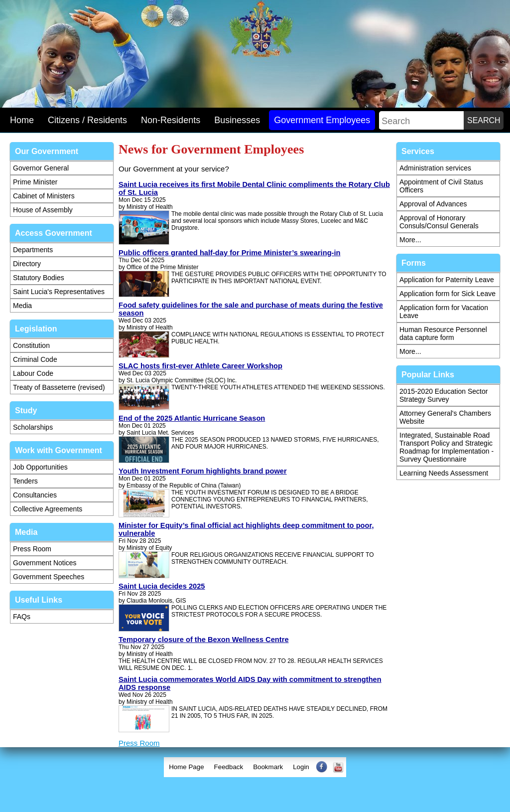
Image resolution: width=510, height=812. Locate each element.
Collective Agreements (48, 509)
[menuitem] (186, 767)
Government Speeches (49, 577)
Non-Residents (171, 120)
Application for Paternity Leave (447, 280)
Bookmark (268, 767)
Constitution (31, 345)
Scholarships (33, 427)
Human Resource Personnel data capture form (443, 333)
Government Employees (322, 120)
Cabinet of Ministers (44, 196)
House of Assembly (43, 210)
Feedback (229, 767)
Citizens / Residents (87, 120)
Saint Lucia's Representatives (59, 292)
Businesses (237, 120)
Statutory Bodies (39, 278)
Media (22, 306)
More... (410, 240)
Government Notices (45, 563)
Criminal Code (35, 359)
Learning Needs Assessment (444, 473)
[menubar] (255, 767)
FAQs (22, 617)
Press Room (32, 549)
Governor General (41, 168)
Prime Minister (35, 182)
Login (301, 767)
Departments (33, 250)
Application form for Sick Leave (447, 294)
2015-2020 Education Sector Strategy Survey (444, 395)
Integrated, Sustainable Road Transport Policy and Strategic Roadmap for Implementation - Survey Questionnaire (446, 447)
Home (22, 120)
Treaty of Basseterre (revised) (59, 387)
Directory (27, 264)
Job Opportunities (40, 467)
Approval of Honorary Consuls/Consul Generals (439, 222)
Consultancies (35, 495)
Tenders (25, 481)
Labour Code (33, 373)
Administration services (435, 168)
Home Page (186, 767)
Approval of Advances (433, 204)
